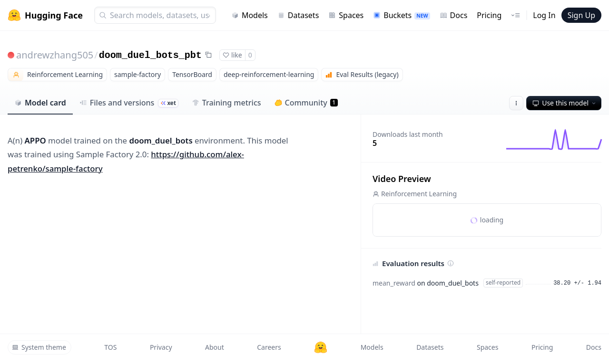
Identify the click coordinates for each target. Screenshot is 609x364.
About (215, 347)
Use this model (565, 103)
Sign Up (581, 15)
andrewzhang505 (55, 55)
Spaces (346, 15)
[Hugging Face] (321, 347)
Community (306, 103)
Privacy (161, 347)
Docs (454, 15)
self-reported (503, 283)
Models (250, 15)
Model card (40, 103)
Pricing (489, 15)
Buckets (401, 15)
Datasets (298, 15)
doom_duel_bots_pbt (150, 55)
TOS (110, 347)
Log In (544, 15)
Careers (269, 347)
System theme (39, 347)
